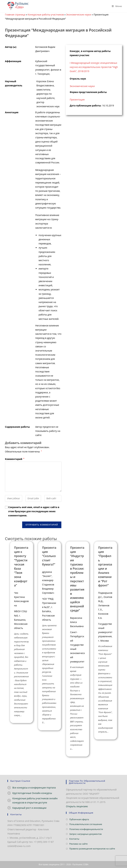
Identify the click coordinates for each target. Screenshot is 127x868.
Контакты (74, 839)
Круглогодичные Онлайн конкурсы (32, 793)
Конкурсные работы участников (46, 15)
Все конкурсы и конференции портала (34, 788)
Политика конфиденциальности (86, 829)
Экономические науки (79, 15)
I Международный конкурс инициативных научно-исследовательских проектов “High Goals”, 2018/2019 (94, 67)
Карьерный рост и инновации (29, 808)
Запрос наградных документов (85, 834)
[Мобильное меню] (116, 6)
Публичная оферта (79, 819)
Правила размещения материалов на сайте (92, 849)
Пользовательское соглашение (86, 824)
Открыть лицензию (77, 806)
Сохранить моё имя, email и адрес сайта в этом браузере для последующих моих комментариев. (34, 511)
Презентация (77, 100)
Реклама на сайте (78, 844)
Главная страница (15, 15)
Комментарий (15, 459)
